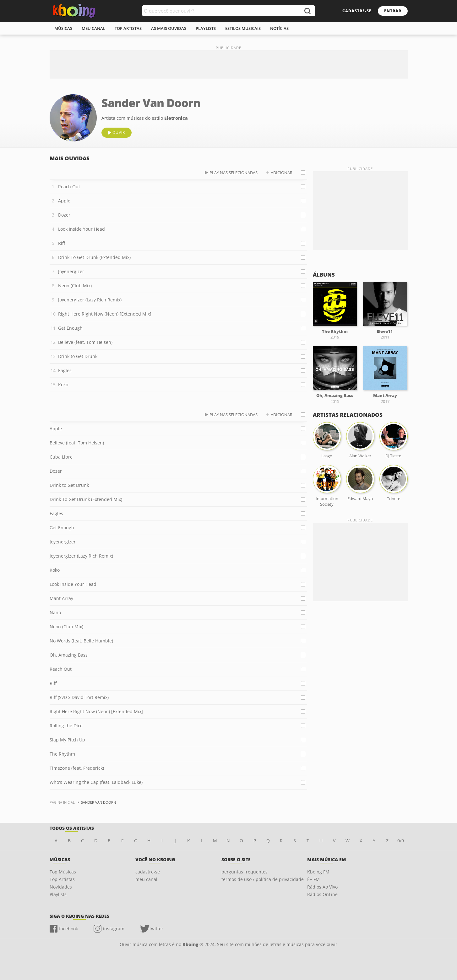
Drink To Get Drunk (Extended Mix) (94, 257)
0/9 (401, 841)
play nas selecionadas (234, 173)
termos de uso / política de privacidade (263, 879)
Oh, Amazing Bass (69, 655)
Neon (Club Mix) (75, 286)
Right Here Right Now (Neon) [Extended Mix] (105, 314)
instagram (114, 929)
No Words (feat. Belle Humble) (81, 641)
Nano (55, 612)
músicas (63, 28)
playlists (206, 28)
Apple (64, 201)
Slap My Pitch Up (67, 740)
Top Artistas (62, 879)
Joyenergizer (71, 271)
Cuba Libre (61, 457)
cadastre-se (357, 11)
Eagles (65, 370)
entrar (393, 11)
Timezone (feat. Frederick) (77, 768)
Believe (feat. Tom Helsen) (85, 342)
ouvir (119, 132)
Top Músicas (63, 872)
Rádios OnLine (322, 894)
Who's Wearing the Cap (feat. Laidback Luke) (96, 782)
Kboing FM (318, 872)
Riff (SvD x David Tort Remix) (79, 697)
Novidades (61, 887)
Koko (63, 385)
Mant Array (61, 598)
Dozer (64, 215)
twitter (156, 929)
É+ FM (313, 879)
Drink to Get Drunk (78, 356)
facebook (68, 929)
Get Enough (70, 328)
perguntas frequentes (245, 872)
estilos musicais (243, 28)
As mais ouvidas (169, 28)
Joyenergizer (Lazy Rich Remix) (90, 300)
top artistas (128, 28)
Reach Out (69, 187)
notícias (279, 28)
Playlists (58, 894)
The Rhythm (62, 754)
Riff (62, 243)
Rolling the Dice (66, 726)
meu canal (93, 28)
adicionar (282, 173)
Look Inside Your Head (82, 229)
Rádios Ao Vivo (322, 887)
